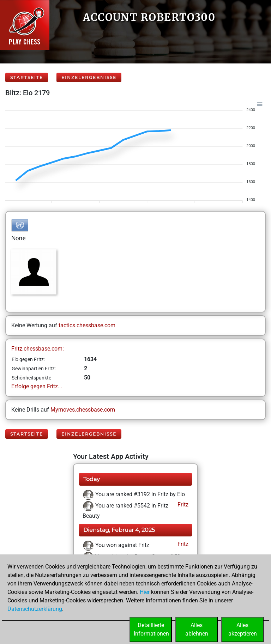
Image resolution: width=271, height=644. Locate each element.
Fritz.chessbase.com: (38, 349)
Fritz (182, 505)
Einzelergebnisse (89, 77)
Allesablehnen (197, 629)
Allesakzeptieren (243, 629)
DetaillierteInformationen (151, 629)
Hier (145, 592)
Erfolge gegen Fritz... (37, 386)
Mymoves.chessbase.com (83, 410)
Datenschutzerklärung (35, 609)
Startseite (27, 77)
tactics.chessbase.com (87, 325)
